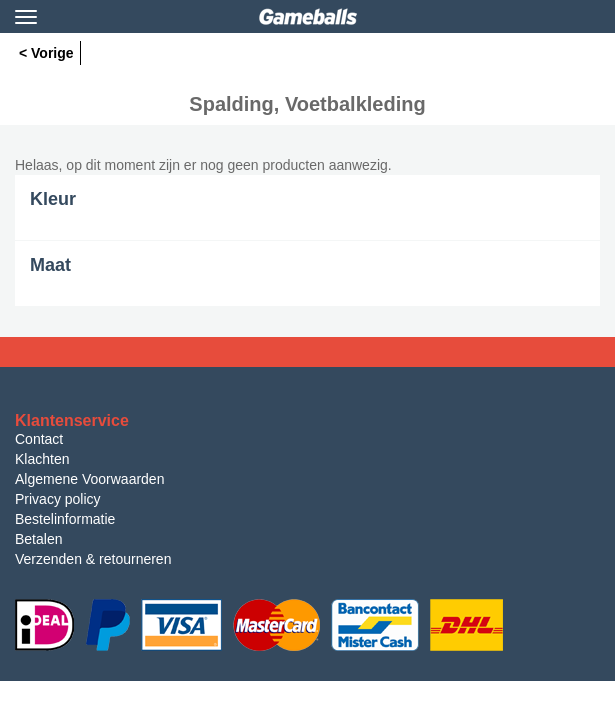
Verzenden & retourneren (93, 559)
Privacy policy (58, 499)
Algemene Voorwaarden (89, 479)
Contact (39, 439)
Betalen (38, 539)
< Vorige (46, 53)
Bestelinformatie (65, 519)
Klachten (42, 459)
